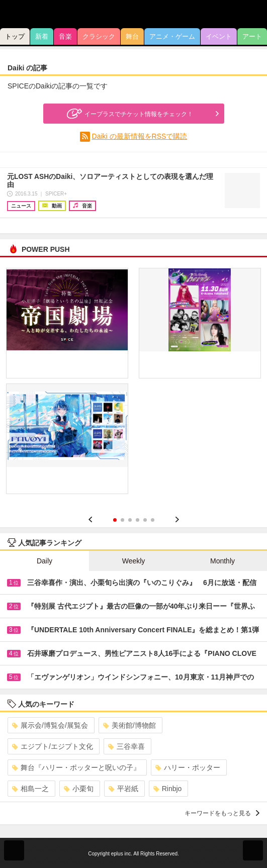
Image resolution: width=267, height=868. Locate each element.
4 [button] (138, 520)
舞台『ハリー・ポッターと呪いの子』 (76, 767)
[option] (133, 384)
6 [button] (153, 520)
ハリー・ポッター (188, 767)
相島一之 (30, 789)
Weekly (134, 561)
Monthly (222, 561)
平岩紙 (123, 789)
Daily (44, 561)
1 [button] (115, 520)
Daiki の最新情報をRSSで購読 (140, 136)
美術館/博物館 (129, 725)
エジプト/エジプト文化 (53, 746)
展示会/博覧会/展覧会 (50, 725)
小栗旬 (79, 789)
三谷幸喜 (126, 746)
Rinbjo (168, 789)
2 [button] (122, 520)
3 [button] (130, 520)
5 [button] (145, 520)
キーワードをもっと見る (222, 813)
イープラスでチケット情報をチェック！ (129, 114)
